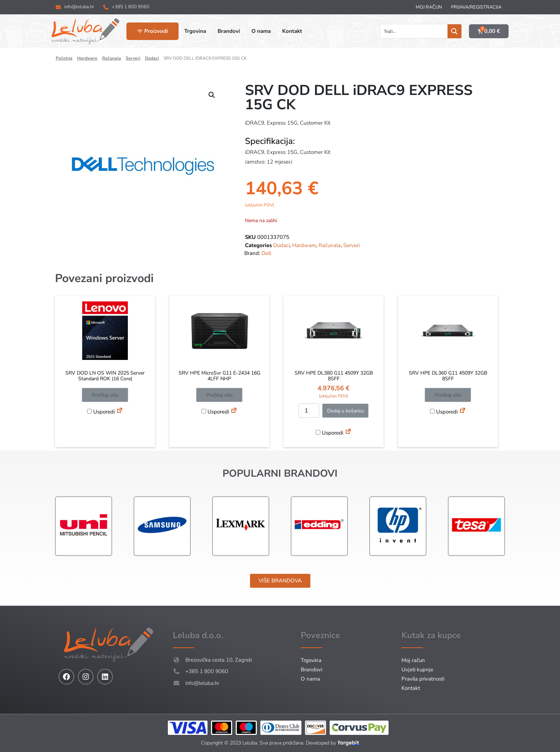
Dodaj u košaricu (346, 411)
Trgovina (311, 660)
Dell (266, 253)
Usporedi (101, 412)
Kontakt (411, 688)
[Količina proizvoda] (309, 411)
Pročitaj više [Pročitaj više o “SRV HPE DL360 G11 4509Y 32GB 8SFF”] (448, 395)
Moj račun (429, 7)
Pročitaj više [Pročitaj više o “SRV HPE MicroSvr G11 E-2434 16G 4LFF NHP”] (219, 395)
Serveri (133, 58)
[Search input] (414, 31)
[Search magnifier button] (454, 31)
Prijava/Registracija (476, 7)
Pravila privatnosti (423, 679)
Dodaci (152, 58)
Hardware (87, 58)
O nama (310, 679)
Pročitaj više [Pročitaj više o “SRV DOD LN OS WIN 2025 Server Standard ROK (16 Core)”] (105, 395)
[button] (212, 95)
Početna (64, 58)
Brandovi (311, 670)
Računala (112, 58)
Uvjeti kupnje (417, 670)
